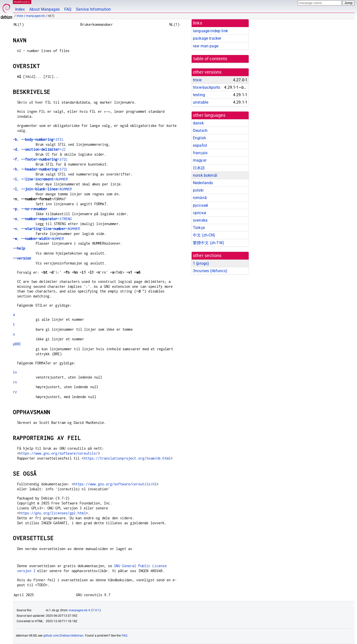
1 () (201, 263)
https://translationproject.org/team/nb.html (127, 458)
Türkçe (199, 228)
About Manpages (45, 9)
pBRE (17, 344)
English (199, 138)
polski (198, 190)
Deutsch (200, 131)
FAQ (68, 9)
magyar (200, 160)
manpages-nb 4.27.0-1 (84, 610)
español (200, 145)
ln (15, 372)
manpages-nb (36, 16)
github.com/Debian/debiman (63, 636)
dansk (198, 123)
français (200, 153)
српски (199, 213)
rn (15, 382)
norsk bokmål (205, 175)
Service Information (93, 9)
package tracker (207, 38)
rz (15, 392)
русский (200, 205)
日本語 (199, 168)
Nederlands (203, 183)
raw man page (206, 46)
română (200, 198)
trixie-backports (207, 87)
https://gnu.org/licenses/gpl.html (52, 513)
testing (199, 95)
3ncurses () (210, 271)
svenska (200, 220)
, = (38, 139)
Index (20, 9)
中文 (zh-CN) (204, 235)
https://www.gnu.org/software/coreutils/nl (115, 484)
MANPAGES (22, 2)
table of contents (210, 59)
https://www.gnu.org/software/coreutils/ (59, 453)
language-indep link (210, 31)
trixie (20, 16)
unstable (201, 102)
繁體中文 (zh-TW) (208, 243)
